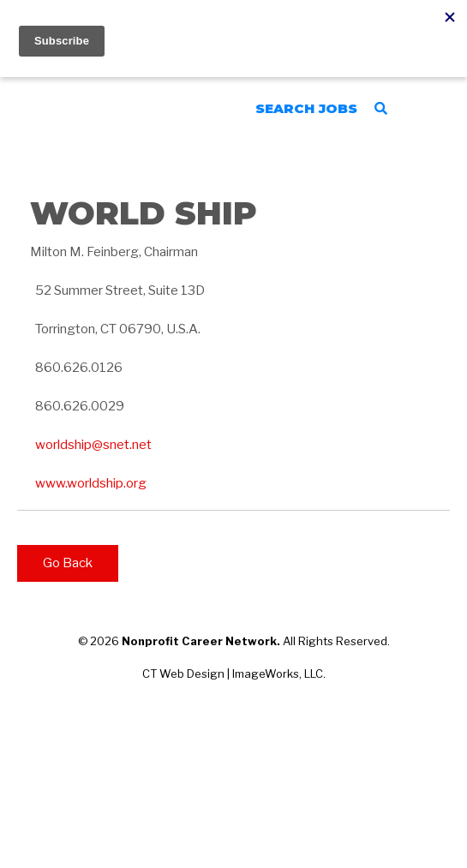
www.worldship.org (91, 483)
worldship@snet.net (93, 445)
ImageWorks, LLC (278, 673)
